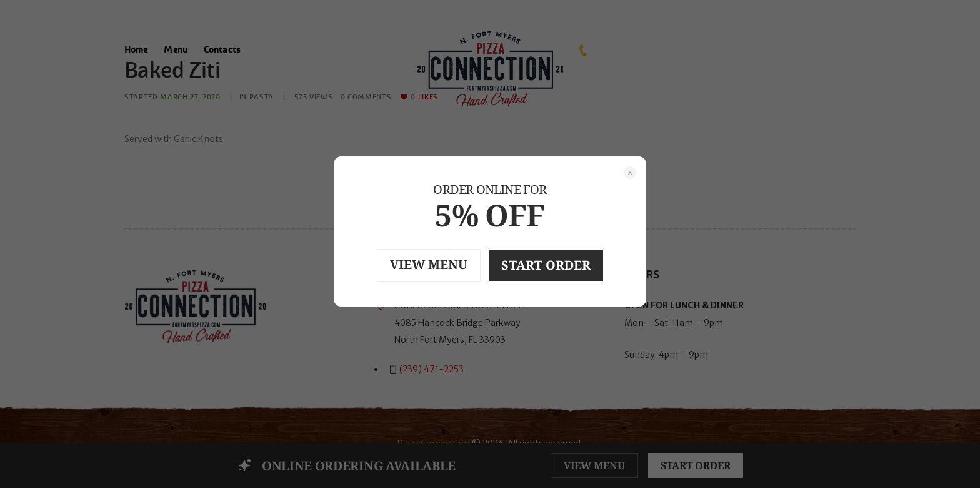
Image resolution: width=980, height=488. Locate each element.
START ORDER (546, 265)
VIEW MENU (429, 264)
